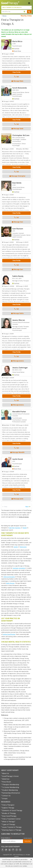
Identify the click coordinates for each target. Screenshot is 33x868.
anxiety (16, 547)
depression (23, 547)
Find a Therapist (8, 805)
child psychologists (9, 577)
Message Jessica (17, 361)
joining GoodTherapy (9, 634)
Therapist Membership (11, 784)
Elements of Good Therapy (12, 810)
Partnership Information (11, 793)
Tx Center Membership (11, 787)
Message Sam (17, 269)
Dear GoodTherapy (9, 816)
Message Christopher (17, 176)
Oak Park (12, 528)
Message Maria (17, 81)
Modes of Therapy (9, 813)
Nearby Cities (26, 16)
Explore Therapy (8, 808)
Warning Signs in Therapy (12, 830)
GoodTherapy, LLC (21, 855)
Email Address (6, 838)
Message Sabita (17, 313)
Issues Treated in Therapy (12, 827)
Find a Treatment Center (11, 819)
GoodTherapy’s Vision (10, 776)
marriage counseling (19, 568)
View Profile (16, 72)
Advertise (6, 779)
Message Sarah (17, 129)
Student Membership (10, 790)
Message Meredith (17, 452)
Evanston (18, 528)
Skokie (25, 528)
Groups (5, 798)
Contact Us (6, 796)
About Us (5, 773)
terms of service (24, 517)
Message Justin (17, 499)
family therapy (10, 583)
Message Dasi (17, 222)
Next (27, 507)
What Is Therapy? (9, 822)
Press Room (7, 782)
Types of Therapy (9, 824)
